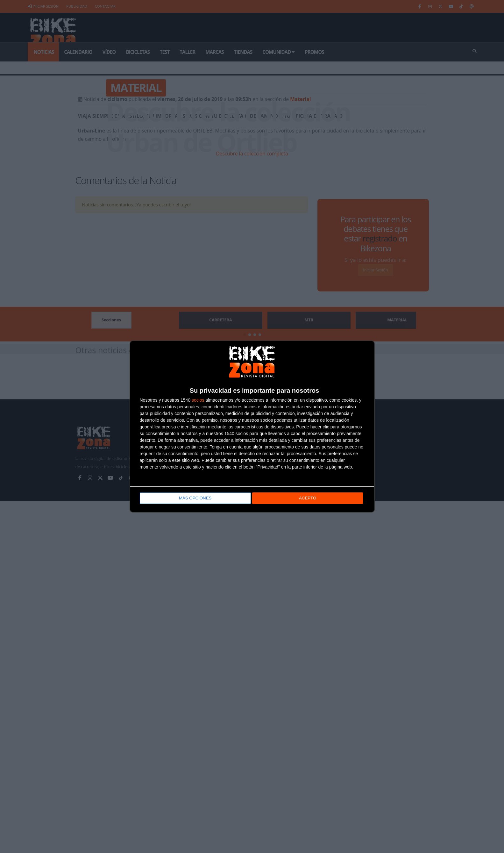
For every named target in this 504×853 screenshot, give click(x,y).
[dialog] (252, 427)
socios (198, 401)
